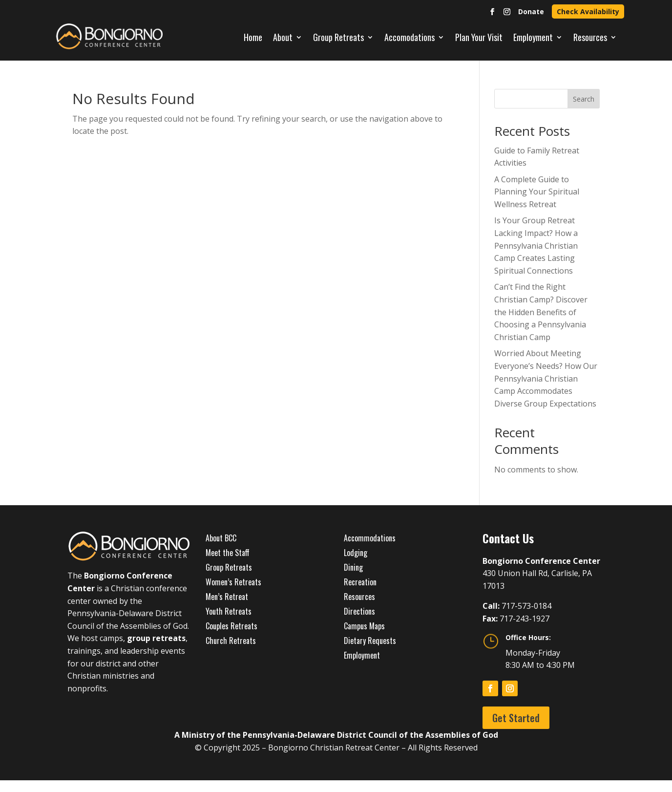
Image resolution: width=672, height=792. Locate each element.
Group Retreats (338, 37)
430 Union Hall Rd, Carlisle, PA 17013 (541, 573)
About (283, 37)
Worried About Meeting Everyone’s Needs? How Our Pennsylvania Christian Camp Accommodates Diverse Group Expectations (546, 378)
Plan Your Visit (479, 37)
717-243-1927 (525, 619)
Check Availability (588, 11)
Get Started (516, 718)
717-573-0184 (526, 606)
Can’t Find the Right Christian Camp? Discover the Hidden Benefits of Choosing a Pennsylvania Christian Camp (541, 312)
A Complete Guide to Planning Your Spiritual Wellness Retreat (537, 192)
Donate (531, 11)
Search (584, 99)
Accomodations (409, 37)
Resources (590, 37)
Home (253, 37)
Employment (533, 37)
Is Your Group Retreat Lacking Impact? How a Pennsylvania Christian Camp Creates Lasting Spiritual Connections (536, 245)
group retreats (156, 638)
